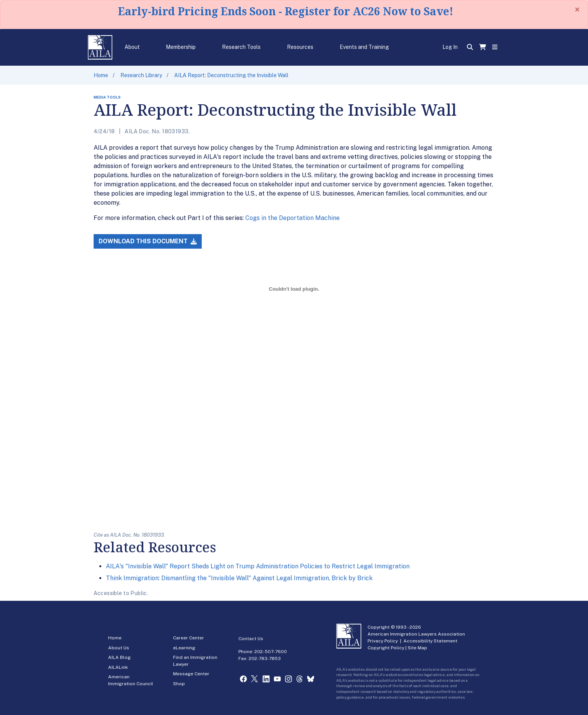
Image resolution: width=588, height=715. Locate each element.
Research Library (141, 75)
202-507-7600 (271, 652)
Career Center (189, 638)
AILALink (118, 667)
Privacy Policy (383, 641)
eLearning (184, 648)
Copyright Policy (386, 648)
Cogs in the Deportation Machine (292, 218)
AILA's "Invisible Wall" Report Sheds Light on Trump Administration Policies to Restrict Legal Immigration (258, 566)
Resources (300, 47)
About (132, 47)
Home (101, 75)
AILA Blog (119, 657)
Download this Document (148, 241)
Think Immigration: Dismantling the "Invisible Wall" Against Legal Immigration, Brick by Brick (239, 578)
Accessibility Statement (430, 641)
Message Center (191, 674)
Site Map (417, 648)
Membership (181, 47)
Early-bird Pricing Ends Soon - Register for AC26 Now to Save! (286, 11)
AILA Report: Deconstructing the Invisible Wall (231, 75)
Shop (179, 684)
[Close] (577, 10)
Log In (450, 47)
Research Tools (241, 47)
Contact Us (251, 639)
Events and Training (364, 47)
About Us (119, 648)
